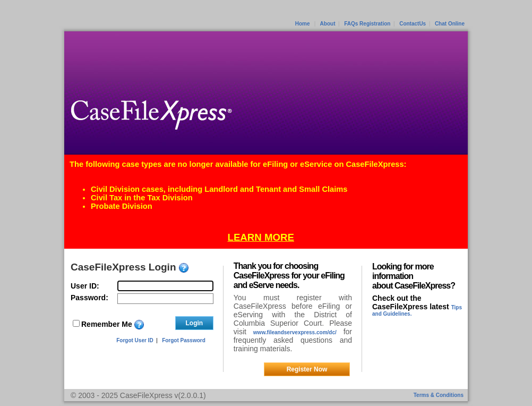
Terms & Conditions (439, 395)
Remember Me (107, 324)
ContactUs (413, 24)
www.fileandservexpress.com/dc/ (295, 332)
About (328, 24)
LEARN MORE (261, 237)
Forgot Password (184, 340)
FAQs (351, 24)
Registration (375, 24)
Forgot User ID (135, 340)
